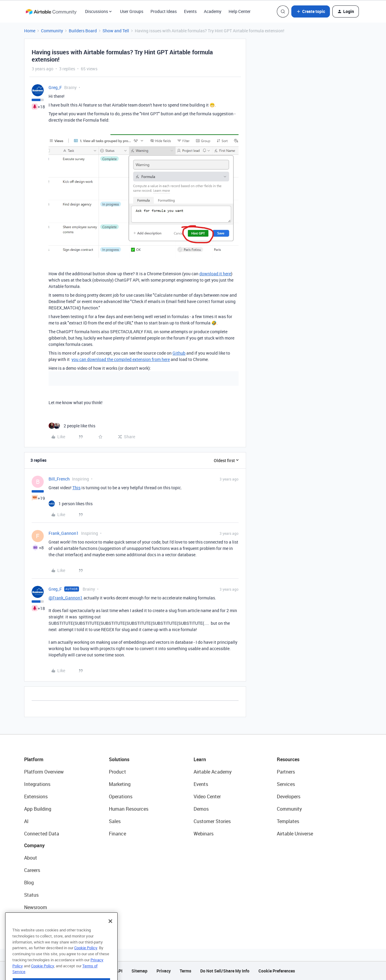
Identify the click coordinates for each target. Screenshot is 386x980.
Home (30, 31)
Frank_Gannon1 (64, 533)
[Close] (110, 934)
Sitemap (139, 971)
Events (190, 11)
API (119, 971)
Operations (121, 796)
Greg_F (55, 87)
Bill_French (59, 479)
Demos (201, 809)
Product (117, 772)
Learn (200, 759)
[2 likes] (72, 426)
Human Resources (129, 809)
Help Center (240, 11)
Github (179, 353)
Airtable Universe (295, 834)
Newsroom (36, 907)
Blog (29, 883)
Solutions (119, 759)
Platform (34, 759)
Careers (32, 870)
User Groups (132, 11)
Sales (115, 821)
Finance (117, 834)
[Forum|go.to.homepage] (51, 11)
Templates (288, 821)
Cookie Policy (86, 960)
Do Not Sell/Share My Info (225, 971)
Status (31, 895)
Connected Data (42, 834)
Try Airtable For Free (45, 920)
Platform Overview (44, 772)
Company (34, 845)
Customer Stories (212, 821)
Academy (213, 11)
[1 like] (71, 504)
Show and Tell (116, 31)
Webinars (204, 834)
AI (26, 821)
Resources (288, 759)
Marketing (120, 784)
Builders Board (83, 31)
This (76, 488)
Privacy (164, 971)
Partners (286, 772)
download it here (215, 274)
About (31, 858)
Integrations (37, 784)
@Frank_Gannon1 (66, 598)
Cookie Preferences (277, 971)
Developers (289, 796)
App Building (38, 809)
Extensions (36, 796)
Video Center (207, 796)
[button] (311, 11)
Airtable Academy (213, 772)
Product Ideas (164, 11)
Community (52, 31)
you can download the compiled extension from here (121, 359)
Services (286, 784)
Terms (185, 971)
